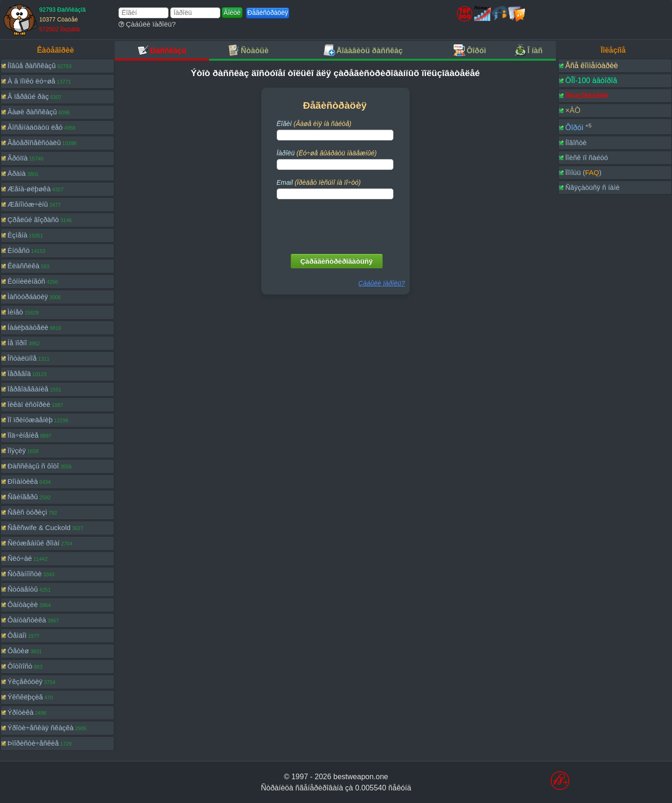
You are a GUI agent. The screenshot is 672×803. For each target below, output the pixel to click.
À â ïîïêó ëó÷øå (31, 81)
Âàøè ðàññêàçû (32, 112)
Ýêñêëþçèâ (25, 697)
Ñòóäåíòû (23, 589)
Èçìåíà (17, 235)
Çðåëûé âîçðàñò (33, 220)
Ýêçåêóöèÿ (25, 681)
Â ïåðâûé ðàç (28, 96)
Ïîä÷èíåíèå (23, 435)
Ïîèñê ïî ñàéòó (587, 157)
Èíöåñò (19, 250)
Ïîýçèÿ (17, 450)
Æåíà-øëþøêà (29, 189)
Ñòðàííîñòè (24, 574)
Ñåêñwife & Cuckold (39, 527)
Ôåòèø (18, 651)
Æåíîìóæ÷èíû (28, 204)
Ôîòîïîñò (20, 666)
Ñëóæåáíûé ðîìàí (34, 543)
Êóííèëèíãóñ (26, 281)
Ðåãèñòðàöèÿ (268, 13)
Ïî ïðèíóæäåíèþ (30, 420)
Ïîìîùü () (583, 172)
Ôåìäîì (17, 635)
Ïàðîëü (327, 153)
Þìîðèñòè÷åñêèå (33, 743)
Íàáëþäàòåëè (28, 327)
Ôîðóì (574, 128)
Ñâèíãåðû (23, 497)
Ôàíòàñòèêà (27, 620)
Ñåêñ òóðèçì (27, 512)
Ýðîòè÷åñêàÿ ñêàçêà (41, 728)
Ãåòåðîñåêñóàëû (34, 143)
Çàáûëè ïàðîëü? (147, 24)
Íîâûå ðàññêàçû (31, 66)
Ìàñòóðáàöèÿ (28, 297)
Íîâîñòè (576, 143)
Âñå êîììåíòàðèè (591, 66)
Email (319, 182)
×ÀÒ (573, 110)
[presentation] (336, 224)
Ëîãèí (314, 124)
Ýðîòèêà (21, 712)
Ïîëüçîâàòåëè (587, 95)
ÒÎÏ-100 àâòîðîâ (591, 80)
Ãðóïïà (17, 158)
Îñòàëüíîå (22, 358)
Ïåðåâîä (19, 374)
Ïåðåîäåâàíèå (28, 389)
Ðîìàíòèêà (23, 481)
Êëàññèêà (23, 266)
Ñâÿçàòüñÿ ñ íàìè (592, 187)
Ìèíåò (15, 312)
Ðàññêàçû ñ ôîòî (33, 466)
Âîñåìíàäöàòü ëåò (35, 127)
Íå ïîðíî (17, 343)
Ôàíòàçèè (23, 604)
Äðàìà (17, 173)
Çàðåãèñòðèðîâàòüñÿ (337, 261)
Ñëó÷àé (20, 558)
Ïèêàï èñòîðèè (29, 404)
